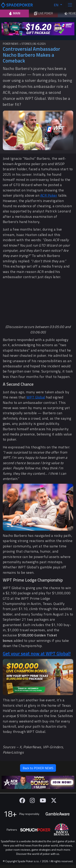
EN (57, 5)
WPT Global (36, 397)
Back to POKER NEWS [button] (38, 768)
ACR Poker (49, 195)
